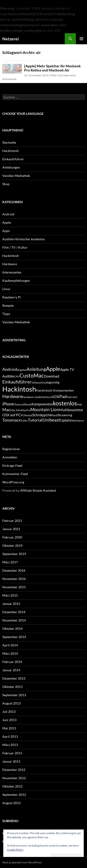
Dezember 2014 (14, 612)
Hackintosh (11, 151)
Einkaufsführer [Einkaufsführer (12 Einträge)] (17, 382)
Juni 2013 (9, 720)
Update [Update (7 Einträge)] (66, 420)
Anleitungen (11, 167)
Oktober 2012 (12, 786)
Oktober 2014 (12, 629)
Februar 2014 (12, 662)
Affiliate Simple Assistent (38, 490)
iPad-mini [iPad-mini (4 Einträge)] (72, 397)
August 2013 (11, 703)
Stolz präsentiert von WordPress (22, 862)
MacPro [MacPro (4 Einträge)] (26, 410)
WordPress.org (13, 482)
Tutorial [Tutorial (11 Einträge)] (35, 420)
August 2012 (11, 803)
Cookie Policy (15, 850)
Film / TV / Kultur (15, 247)
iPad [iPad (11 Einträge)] (62, 396)
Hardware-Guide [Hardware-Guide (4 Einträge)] (32, 397)
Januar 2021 (11, 529)
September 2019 (14, 554)
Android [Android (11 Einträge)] (10, 369)
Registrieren (11, 449)
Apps (6, 231)
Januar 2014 (11, 670)
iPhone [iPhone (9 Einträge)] (8, 404)
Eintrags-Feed (12, 465)
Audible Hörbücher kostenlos (24, 239)
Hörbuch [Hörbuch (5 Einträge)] (47, 397)
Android (8, 214)
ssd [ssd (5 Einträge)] (56, 415)
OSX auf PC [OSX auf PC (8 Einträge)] (12, 415)
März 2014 (10, 653)
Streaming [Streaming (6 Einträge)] (65, 415)
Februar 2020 (12, 537)
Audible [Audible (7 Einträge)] (8, 376)
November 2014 (14, 620)
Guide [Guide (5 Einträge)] (45, 382)
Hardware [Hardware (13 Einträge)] (12, 396)
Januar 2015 (11, 604)
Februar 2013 (12, 753)
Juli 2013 (9, 712)
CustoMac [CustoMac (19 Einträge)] (32, 375)
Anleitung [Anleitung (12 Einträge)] (36, 369)
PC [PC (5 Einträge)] (23, 415)
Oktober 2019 (12, 545)
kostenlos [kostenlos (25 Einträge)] (65, 403)
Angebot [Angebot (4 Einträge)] (22, 370)
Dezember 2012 (14, 770)
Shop (6, 184)
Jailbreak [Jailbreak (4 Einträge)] (26, 404)
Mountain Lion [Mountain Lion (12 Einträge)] (45, 409)
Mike (53, 75)
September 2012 (14, 795)
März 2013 (10, 745)
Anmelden (10, 457)
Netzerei (11, 39)
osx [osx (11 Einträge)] (80, 410)
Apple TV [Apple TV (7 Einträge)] (67, 369)
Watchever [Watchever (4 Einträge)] (78, 421)
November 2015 (14, 587)
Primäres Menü (81, 39)
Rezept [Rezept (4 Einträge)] (28, 415)
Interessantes (12, 272)
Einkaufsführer (13, 159)
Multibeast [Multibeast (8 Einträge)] (68, 410)
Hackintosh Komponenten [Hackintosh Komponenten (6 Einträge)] (55, 390)
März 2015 (10, 595)
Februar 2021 (12, 521)
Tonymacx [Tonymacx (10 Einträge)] (11, 420)
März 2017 (10, 562)
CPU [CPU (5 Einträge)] (17, 376)
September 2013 (14, 695)
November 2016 (14, 579)
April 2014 (10, 645)
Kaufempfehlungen (16, 281)
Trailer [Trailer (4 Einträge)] (24, 421)
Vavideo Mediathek (16, 176)
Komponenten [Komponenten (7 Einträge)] (42, 404)
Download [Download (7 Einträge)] (52, 376)
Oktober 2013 (12, 687)
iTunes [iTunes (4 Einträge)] (18, 404)
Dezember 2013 (14, 678)
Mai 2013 (9, 728)
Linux (6, 289)
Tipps (6, 314)
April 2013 (10, 736)
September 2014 (14, 637)
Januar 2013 (11, 761)
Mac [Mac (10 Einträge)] (6, 410)
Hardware (10, 264)
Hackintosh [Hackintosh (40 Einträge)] (19, 389)
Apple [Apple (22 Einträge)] (53, 369)
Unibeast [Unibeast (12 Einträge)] (51, 420)
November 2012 (14, 778)
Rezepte (8, 305)
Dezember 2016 (14, 570)
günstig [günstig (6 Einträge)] (54, 382)
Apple (7, 222)
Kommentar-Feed (15, 474)
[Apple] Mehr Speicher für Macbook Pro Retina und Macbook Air (52, 68)
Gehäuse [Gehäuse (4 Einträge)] (37, 382)
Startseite (9, 142)
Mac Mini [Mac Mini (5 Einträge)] (16, 410)
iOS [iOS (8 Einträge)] (55, 397)
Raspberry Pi (12, 297)
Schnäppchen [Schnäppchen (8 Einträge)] (43, 415)
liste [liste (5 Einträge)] (79, 404)
